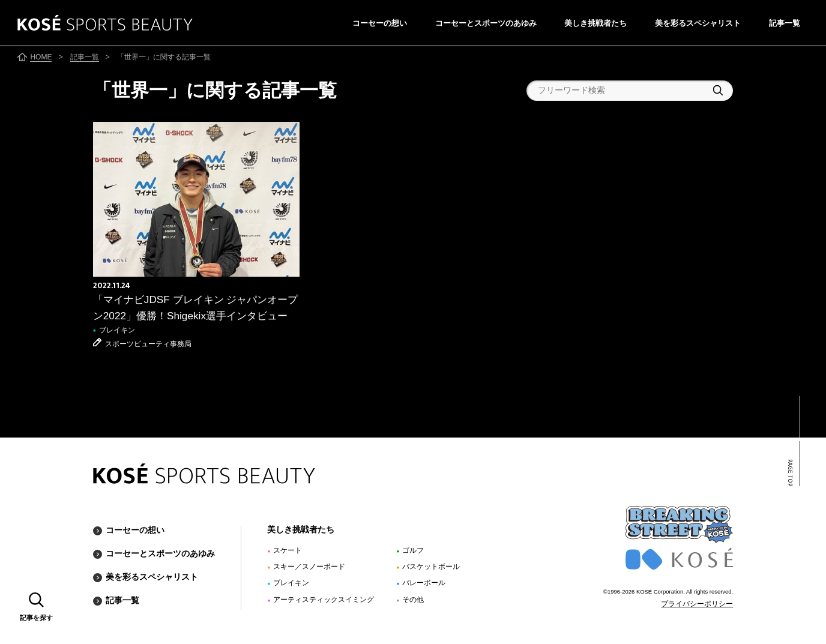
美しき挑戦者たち (595, 23)
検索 (718, 90)
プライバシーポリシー (697, 604)
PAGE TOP (790, 473)
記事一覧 (785, 23)
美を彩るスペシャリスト (698, 23)
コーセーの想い (380, 23)
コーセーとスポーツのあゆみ (486, 23)
